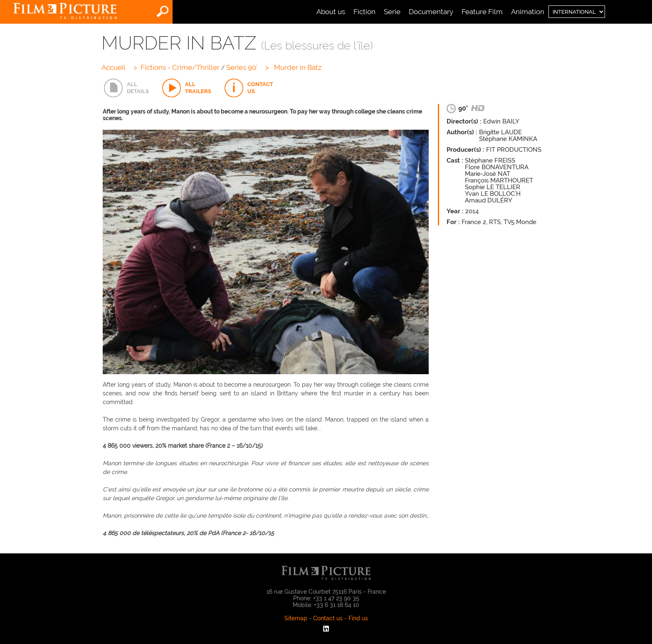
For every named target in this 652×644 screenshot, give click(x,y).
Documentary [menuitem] (431, 12)
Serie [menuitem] (392, 12)
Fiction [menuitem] (364, 12)
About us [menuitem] (331, 12)
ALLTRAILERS (198, 88)
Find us (358, 618)
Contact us (328, 618)
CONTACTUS (260, 88)
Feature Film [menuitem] (482, 12)
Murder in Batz (298, 67)
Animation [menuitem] (528, 12)
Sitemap (296, 618)
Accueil (114, 67)
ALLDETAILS (138, 88)
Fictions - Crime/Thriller (180, 67)
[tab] (126, 88)
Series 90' (242, 67)
